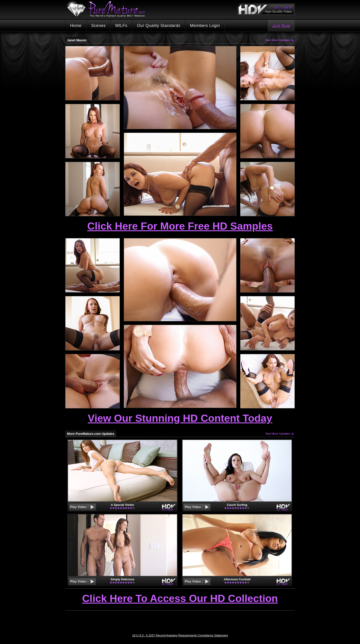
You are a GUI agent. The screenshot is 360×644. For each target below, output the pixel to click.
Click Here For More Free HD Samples (180, 226)
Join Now (281, 26)
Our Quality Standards (159, 26)
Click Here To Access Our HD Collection (180, 599)
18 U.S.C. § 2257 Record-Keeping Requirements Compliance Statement (180, 635)
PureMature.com (108, 9)
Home (76, 26)
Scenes (98, 26)
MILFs (121, 26)
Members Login (205, 26)
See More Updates (278, 40)
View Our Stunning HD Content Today (180, 418)
